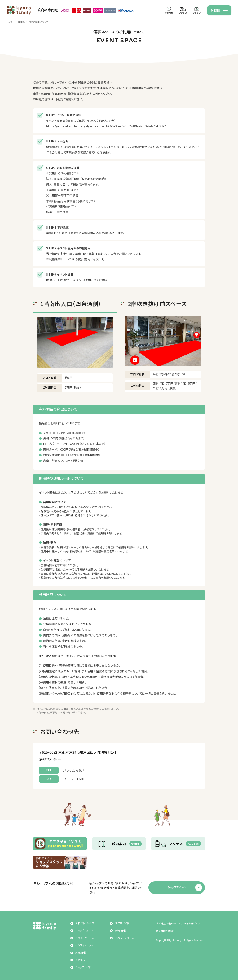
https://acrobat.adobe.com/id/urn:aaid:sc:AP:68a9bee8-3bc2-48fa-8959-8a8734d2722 (106, 126)
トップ (9, 22)
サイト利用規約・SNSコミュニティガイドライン (178, 924)
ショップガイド (83, 967)
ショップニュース (84, 931)
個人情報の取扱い (165, 931)
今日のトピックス (85, 923)
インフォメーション (85, 945)
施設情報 (80, 953)
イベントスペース (125, 938)
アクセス (80, 960)
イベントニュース (84, 938)
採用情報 (120, 931)
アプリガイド (122, 923)
